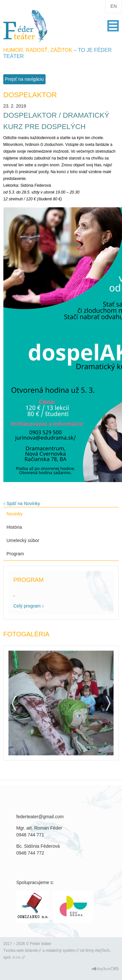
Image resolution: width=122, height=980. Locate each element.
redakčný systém (61, 950)
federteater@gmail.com (40, 817)
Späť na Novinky (23, 503)
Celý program (27, 606)
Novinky (15, 514)
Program (15, 554)
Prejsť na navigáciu (24, 79)
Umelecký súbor (23, 540)
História (14, 527)
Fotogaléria (26, 634)
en (114, 6)
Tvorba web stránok (20, 950)
